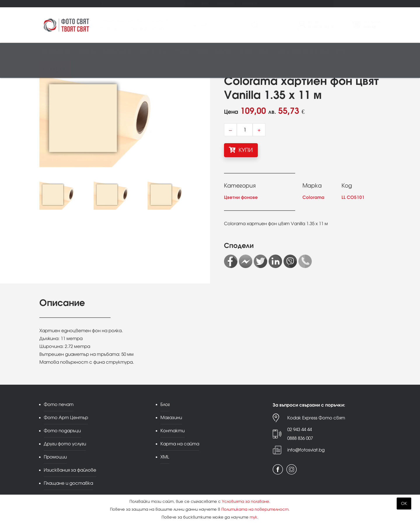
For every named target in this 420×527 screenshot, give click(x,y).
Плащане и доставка (68, 483)
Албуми (223, 51)
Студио (183, 51)
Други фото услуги (152, 3)
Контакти (250, 3)
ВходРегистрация (321, 25)
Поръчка (372, 25)
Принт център (55, 69)
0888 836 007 (300, 438)
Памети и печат (153, 51)
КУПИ (241, 150)
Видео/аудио (117, 51)
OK (404, 504)
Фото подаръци (115, 3)
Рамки (203, 51)
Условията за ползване (246, 501)
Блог (205, 3)
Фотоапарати (57, 51)
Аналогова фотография (303, 51)
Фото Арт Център (80, 3)
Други (341, 51)
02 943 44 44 (300, 429)
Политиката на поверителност (255, 509)
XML (165, 457)
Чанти (265, 51)
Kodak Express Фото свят (316, 418)
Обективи (87, 51)
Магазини (226, 3)
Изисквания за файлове (70, 470)
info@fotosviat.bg (306, 450)
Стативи (245, 51)
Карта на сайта (180, 444)
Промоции (185, 3)
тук (253, 517)
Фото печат (49, 3)
